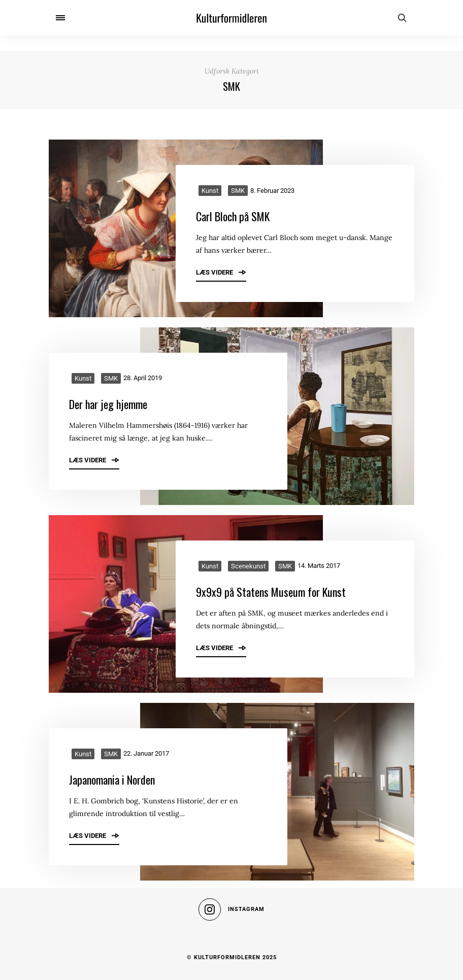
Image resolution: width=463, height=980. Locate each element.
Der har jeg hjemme (108, 404)
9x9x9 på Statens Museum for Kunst (271, 592)
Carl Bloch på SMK (233, 216)
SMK (238, 191)
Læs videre (221, 272)
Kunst (210, 191)
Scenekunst (248, 566)
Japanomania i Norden (112, 780)
